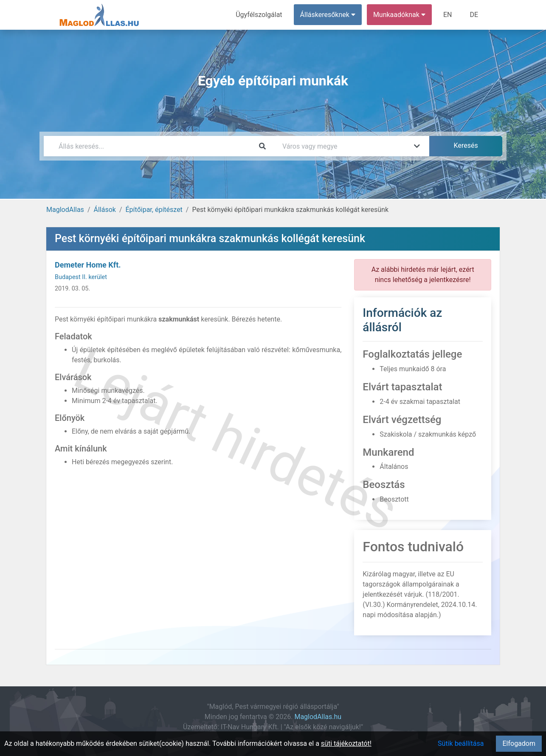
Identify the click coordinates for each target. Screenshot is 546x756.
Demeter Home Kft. (88, 265)
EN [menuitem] (448, 15)
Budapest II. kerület (81, 277)
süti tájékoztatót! (346, 743)
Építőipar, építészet (154, 210)
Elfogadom (519, 743)
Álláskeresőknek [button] (328, 15)
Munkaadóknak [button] (399, 15)
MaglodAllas (65, 210)
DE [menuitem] (474, 15)
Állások (104, 210)
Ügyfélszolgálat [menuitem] (259, 15)
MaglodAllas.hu (318, 717)
